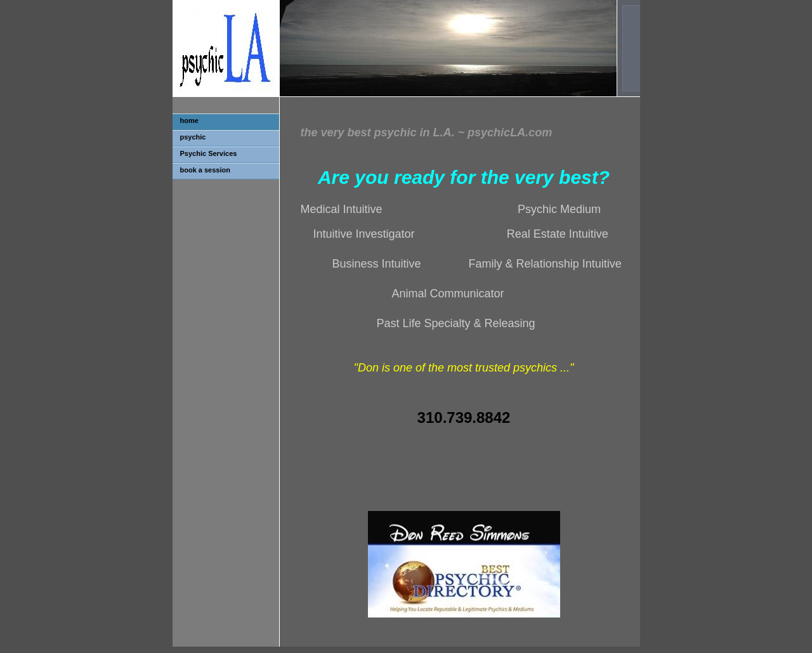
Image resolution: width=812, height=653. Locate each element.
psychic (193, 137)
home (189, 120)
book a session (205, 170)
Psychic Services (209, 153)
